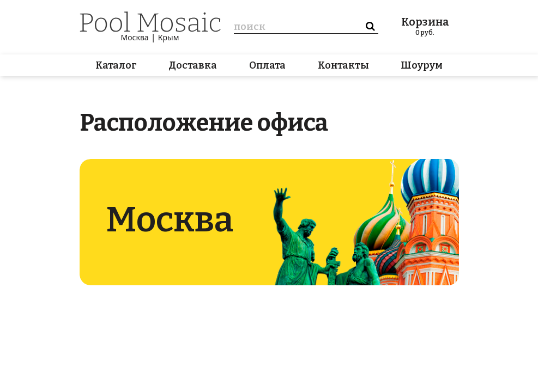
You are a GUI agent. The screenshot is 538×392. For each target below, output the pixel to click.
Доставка (193, 65)
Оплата (267, 65)
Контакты (343, 65)
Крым (169, 37)
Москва (135, 37)
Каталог (116, 65)
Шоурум (422, 65)
